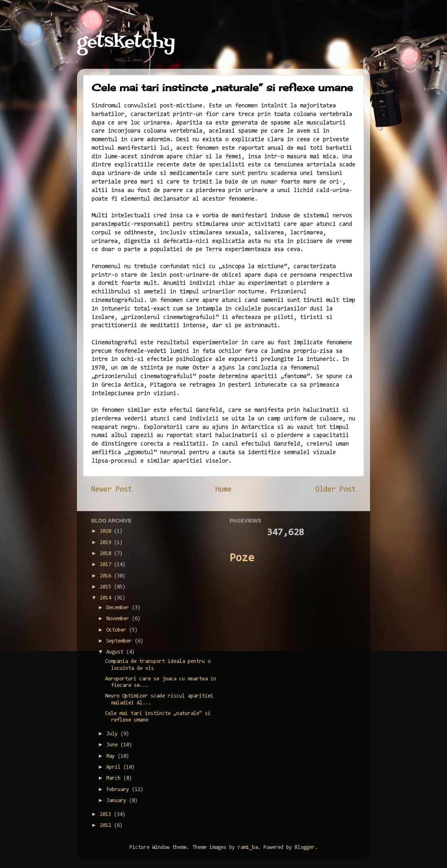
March (115, 778)
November (119, 619)
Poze (242, 559)
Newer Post (112, 490)
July (113, 734)
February (119, 790)
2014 (107, 598)
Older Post (335, 490)
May (112, 756)
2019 (107, 543)
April (115, 767)
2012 (107, 825)
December (119, 608)
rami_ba (248, 847)
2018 (107, 554)
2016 (107, 576)
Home (223, 490)
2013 (107, 814)
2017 (107, 565)
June (113, 745)
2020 (107, 531)
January (118, 801)
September (121, 641)
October (118, 630)
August (116, 652)
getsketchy (126, 42)
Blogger (305, 847)
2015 (107, 587)
